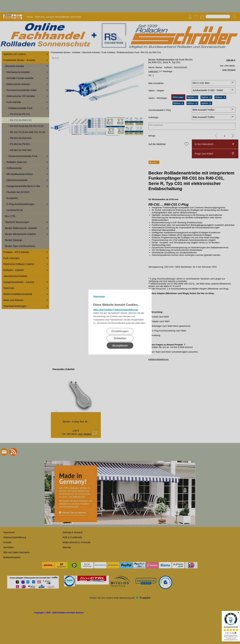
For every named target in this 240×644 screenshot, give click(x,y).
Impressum (99, 296)
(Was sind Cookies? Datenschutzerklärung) (116, 310)
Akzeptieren (120, 345)
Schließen (120, 338)
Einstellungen (120, 331)
